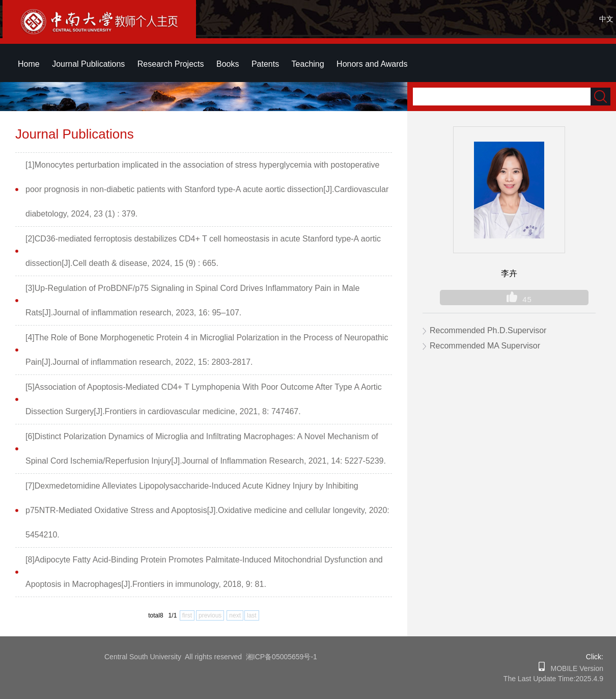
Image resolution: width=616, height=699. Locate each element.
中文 (606, 19)
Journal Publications (88, 64)
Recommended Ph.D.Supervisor (488, 330)
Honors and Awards (372, 64)
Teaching (308, 64)
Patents (265, 64)
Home (29, 64)
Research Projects (171, 64)
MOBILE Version (574, 668)
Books (228, 64)
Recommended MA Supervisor (485, 346)
